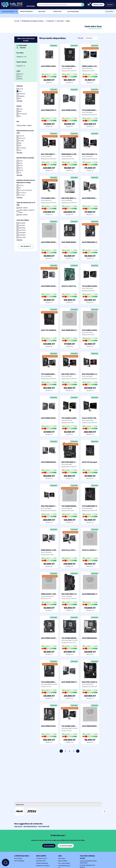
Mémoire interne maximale (26, 158)
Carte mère (61, 21)
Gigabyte (21, 96)
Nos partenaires (73, 12)
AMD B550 (21, 235)
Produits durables (26, 11)
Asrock (20, 89)
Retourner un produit (42, 866)
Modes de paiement (42, 863)
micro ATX (21, 138)
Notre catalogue (19, 861)
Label (18, 71)
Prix (18, 122)
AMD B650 (21, 233)
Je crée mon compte (66, 846)
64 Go (20, 161)
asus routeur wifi (45, 826)
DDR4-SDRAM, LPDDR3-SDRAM (25, 211)
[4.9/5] (33, 5)
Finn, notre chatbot (64, 863)
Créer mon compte (99, 5)
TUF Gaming (23, 114)
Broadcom (21, 94)
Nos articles (110, 11)
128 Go (20, 165)
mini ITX (20, 136)
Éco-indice (20, 53)
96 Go (20, 163)
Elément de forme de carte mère (25, 132)
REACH (20, 74)
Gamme (19, 106)
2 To (19, 173)
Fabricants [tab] (20, 805)
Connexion (110, 5)
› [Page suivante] (78, 751)
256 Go (20, 170)
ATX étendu (22, 148)
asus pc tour (18, 826)
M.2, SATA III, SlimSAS (24, 190)
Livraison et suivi (41, 858)
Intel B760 (21, 228)
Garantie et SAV (41, 861)
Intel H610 (21, 225)
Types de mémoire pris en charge (26, 204)
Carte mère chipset (23, 220)
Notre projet (18, 858)
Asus (20, 91)
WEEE (20, 79)
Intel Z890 (21, 223)
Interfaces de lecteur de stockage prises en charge (26, 181)
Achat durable (25, 47)
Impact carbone (22, 62)
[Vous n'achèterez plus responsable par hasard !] (62, 5)
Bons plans (57, 11)
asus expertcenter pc (31, 826)
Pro (19, 116)
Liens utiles (61, 858)
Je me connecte (49, 846)
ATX (19, 150)
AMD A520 (21, 237)
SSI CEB (20, 141)
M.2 (19, 188)
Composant (51, 21)
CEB (19, 145)
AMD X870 (21, 230)
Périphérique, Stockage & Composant (34, 21)
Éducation (42, 12)
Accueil (17, 21)
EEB (19, 143)
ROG (19, 111)
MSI (20, 98)
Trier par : (80, 38)
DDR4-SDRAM (22, 215)
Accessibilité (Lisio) (64, 866)
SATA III (20, 185)
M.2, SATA (21, 195)
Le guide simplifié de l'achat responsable (88, 862)
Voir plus (19, 101)
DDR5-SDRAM (22, 208)
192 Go (20, 168)
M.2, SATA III (21, 193)
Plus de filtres (26, 246)
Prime (20, 109)
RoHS (19, 76)
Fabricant (20, 86)
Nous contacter (62, 861)
